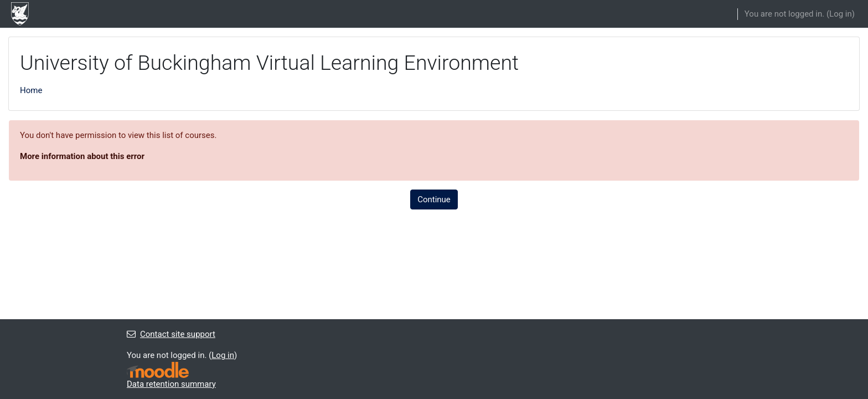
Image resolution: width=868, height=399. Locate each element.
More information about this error (82, 156)
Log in (841, 14)
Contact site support (171, 334)
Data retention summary (171, 384)
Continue (434, 199)
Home (31, 90)
